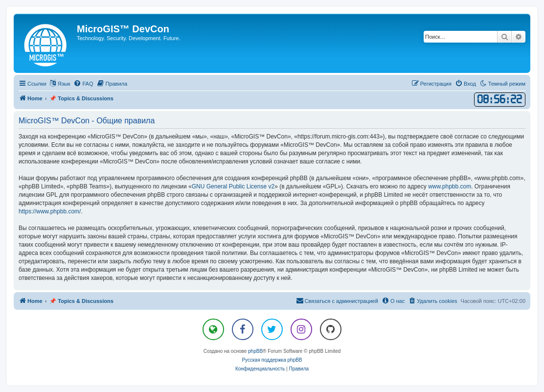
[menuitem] (83, 84)
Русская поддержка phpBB (272, 360)
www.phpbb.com (450, 186)
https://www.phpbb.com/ (50, 211)
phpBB (255, 351)
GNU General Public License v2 (233, 186)
